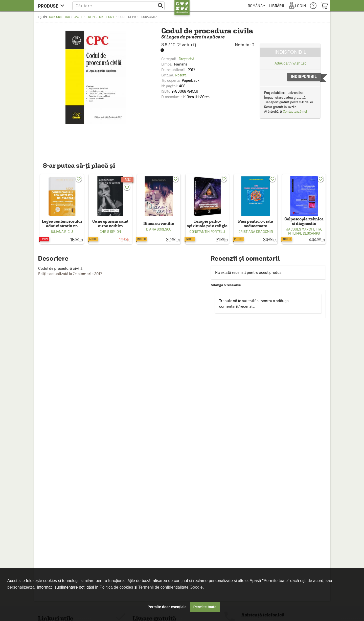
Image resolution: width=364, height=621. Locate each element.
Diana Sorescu (159, 229)
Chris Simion (110, 232)
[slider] (208, 50)
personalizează (21, 587)
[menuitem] (256, 6)
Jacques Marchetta (304, 229)
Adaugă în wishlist (290, 63)
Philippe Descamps (304, 233)
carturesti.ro (59, 17)
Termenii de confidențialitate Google (170, 587)
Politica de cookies (116, 587)
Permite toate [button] (205, 607)
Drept (91, 17)
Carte (78, 17)
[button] (118, 6)
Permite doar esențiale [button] (167, 607)
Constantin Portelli (207, 232)
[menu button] (52, 6)
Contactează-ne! (295, 111)
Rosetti (181, 75)
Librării (277, 6)
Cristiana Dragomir (256, 232)
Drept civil (107, 17)
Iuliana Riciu (62, 232)
